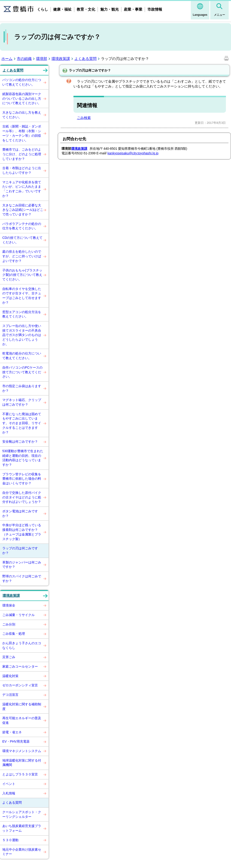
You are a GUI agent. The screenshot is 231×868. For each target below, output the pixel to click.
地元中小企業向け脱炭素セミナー (22, 852)
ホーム (7, 59)
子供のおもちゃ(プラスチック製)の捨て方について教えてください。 (22, 275)
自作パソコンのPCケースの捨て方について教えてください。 (22, 372)
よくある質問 (85, 59)
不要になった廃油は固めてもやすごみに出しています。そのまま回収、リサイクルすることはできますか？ (22, 423)
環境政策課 (61, 59)
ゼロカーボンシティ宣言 (20, 685)
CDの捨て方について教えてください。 (22, 240)
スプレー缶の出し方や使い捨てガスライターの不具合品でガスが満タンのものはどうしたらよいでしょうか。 (22, 335)
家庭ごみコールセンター (20, 666)
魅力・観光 (109, 9)
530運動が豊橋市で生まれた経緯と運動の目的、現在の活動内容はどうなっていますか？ (23, 458)
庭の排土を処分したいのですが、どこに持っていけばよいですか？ (22, 256)
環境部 (42, 59)
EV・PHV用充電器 (16, 741)
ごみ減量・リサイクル (18, 615)
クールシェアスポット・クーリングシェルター (22, 814)
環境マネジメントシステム (22, 751)
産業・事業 (133, 9)
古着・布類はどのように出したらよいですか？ (22, 170)
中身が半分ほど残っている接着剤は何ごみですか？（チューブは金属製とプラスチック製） (22, 532)
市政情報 (155, 9)
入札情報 (9, 793)
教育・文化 (86, 9)
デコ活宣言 (10, 695)
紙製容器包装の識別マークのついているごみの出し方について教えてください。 (22, 98)
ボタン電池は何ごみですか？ (20, 513)
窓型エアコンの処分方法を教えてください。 (22, 314)
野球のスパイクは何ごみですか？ (22, 579)
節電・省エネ (12, 732)
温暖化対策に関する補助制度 (22, 706)
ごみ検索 (84, 118)
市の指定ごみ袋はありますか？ (22, 388)
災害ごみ (9, 657)
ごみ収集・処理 (14, 634)
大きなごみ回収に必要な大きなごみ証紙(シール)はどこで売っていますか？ (23, 210)
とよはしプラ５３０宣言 (20, 774)
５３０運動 (10, 840)
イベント (9, 784)
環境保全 (9, 605)
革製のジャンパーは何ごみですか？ (22, 565)
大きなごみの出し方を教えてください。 (22, 115)
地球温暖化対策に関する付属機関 (22, 763)
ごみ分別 (9, 624)
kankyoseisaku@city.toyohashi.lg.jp (133, 153)
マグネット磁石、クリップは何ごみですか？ (22, 402)
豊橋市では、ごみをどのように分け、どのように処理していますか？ (22, 154)
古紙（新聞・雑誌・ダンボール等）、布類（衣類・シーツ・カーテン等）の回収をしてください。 (22, 133)
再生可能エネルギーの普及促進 (22, 720)
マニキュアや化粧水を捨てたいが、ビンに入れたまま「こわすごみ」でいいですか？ (22, 189)
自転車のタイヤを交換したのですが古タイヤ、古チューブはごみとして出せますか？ (22, 296)
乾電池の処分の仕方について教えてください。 (22, 356)
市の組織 (24, 59)
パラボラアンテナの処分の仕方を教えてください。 (22, 226)
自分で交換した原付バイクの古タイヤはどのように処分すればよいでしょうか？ (22, 497)
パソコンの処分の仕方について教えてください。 (22, 82)
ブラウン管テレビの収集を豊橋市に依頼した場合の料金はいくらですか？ (22, 479)
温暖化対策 (10, 676)
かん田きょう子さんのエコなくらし (22, 645)
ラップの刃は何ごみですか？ (20, 551)
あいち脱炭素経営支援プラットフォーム (22, 828)
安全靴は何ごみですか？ (20, 442)
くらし (43, 9)
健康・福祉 (62, 9)
